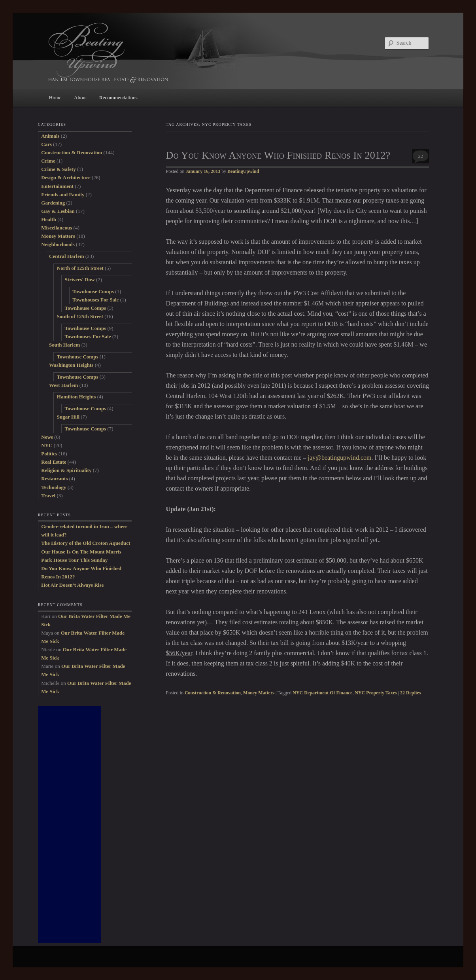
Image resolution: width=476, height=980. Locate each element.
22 (420, 156)
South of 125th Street (80, 316)
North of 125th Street (80, 268)
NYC (47, 445)
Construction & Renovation (213, 693)
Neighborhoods (58, 244)
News (47, 437)
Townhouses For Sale (95, 300)
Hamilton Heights (76, 397)
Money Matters (259, 693)
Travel (48, 496)
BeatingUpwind (243, 171)
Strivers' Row (80, 280)
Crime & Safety (58, 169)
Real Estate (54, 462)
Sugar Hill (68, 417)
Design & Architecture (66, 177)
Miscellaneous (57, 228)
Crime (48, 161)
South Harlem (64, 345)
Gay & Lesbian (58, 211)
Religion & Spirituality (66, 470)
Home (55, 98)
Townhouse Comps (93, 291)
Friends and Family (63, 194)
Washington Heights (71, 365)
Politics (49, 454)
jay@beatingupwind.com (340, 458)
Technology (54, 487)
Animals (50, 136)
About (80, 98)
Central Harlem (66, 256)
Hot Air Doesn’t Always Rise (72, 585)
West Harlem (63, 385)
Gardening (53, 203)
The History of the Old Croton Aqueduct (86, 543)
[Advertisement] (70, 825)
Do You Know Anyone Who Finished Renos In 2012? (278, 155)
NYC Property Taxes (376, 693)
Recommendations (118, 98)
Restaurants (54, 479)
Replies (410, 693)
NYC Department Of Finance (322, 693)
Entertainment (57, 186)
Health (49, 219)
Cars (46, 144)
